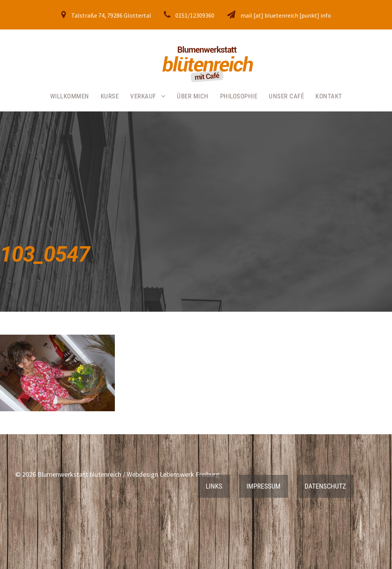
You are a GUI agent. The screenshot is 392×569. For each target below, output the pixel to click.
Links (214, 486)
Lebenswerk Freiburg (189, 474)
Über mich (193, 96)
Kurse (110, 96)
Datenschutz (325, 486)
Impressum (264, 486)
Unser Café (286, 96)
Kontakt (329, 96)
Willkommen (70, 96)
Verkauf (143, 96)
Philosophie (239, 96)
